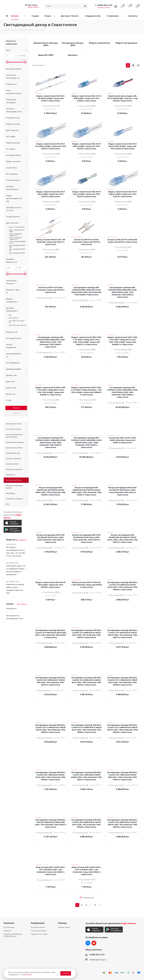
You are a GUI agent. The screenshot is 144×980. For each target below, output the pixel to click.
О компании (9, 927)
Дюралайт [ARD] (46, 55)
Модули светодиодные (126, 43)
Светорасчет (11, 608)
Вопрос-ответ (64, 927)
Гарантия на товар (39, 934)
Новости (7, 931)
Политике (27, 974)
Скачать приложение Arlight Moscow (13, 935)
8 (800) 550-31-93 (105, 5)
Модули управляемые (100, 43)
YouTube (94, 943)
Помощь (63, 923)
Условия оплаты (38, 927)
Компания (9, 923)
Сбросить (16, 413)
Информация (38, 923)
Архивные (73, 55)
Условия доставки (39, 931)
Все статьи (22, 604)
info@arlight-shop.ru (98, 960)
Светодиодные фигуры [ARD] (73, 44)
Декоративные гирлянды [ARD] (46, 44)
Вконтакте (88, 943)
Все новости (21, 540)
